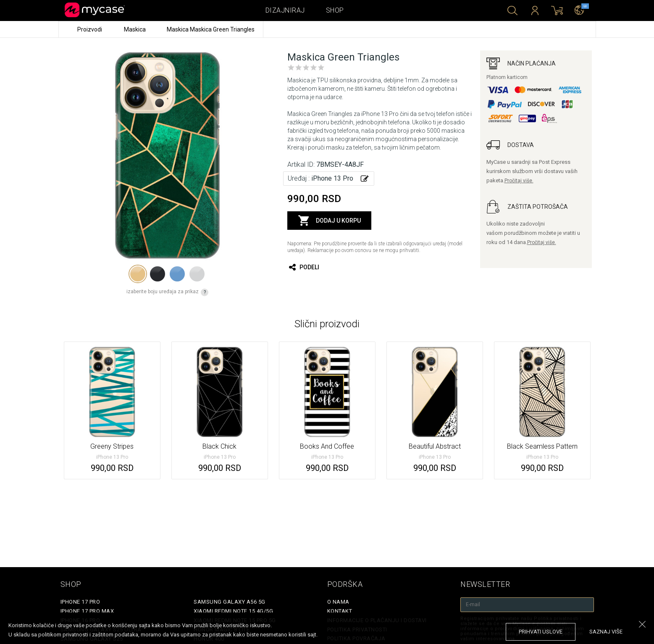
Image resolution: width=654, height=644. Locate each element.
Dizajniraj (285, 10)
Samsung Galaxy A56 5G (230, 602)
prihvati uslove (541, 632)
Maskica (135, 29)
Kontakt (340, 611)
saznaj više (606, 632)
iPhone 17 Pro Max (87, 611)
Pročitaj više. (519, 181)
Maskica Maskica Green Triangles (211, 29)
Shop (335, 10)
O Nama (338, 602)
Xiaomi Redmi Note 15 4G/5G (233, 611)
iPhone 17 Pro (80, 602)
